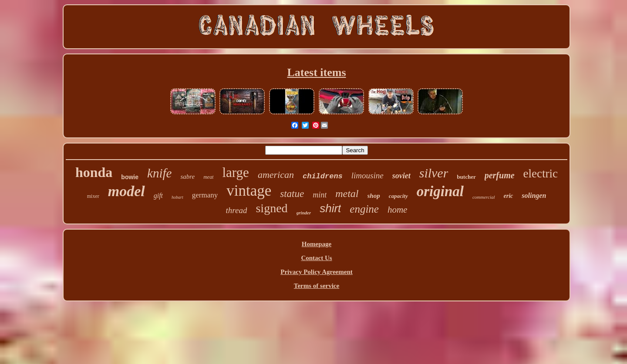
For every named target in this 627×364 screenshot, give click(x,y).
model (126, 191)
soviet (401, 176)
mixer (93, 196)
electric (541, 174)
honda (94, 172)
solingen (534, 195)
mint (320, 195)
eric (509, 196)
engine (364, 209)
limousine (367, 175)
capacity (398, 196)
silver (434, 173)
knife (159, 173)
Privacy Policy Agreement (317, 272)
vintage (249, 191)
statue (292, 194)
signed (271, 208)
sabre (187, 177)
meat (208, 177)
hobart (177, 197)
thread (237, 210)
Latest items (316, 72)
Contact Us (316, 258)
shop (374, 196)
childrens (323, 176)
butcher (466, 177)
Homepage (317, 244)
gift (158, 195)
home (398, 210)
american (276, 175)
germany (205, 195)
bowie (130, 177)
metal (347, 194)
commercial (484, 197)
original (440, 191)
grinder (304, 213)
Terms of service (317, 286)
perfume (500, 175)
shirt (330, 208)
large (235, 172)
